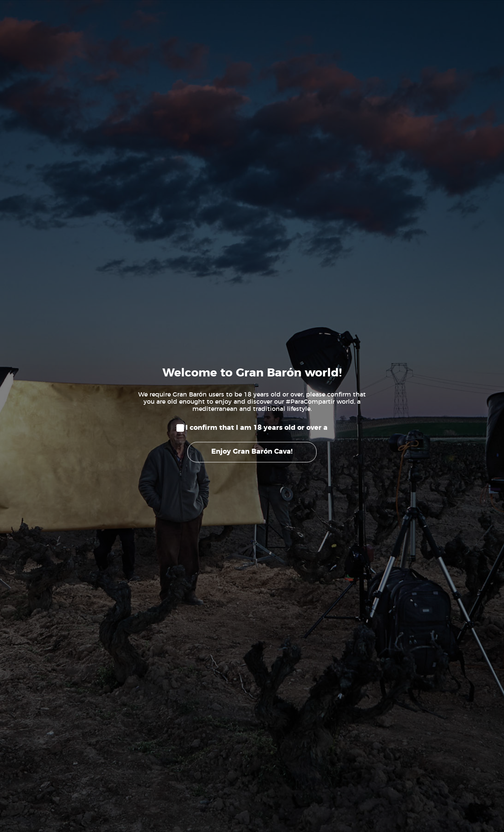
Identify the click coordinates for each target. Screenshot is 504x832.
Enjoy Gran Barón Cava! (252, 452)
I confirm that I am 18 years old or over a (257, 428)
